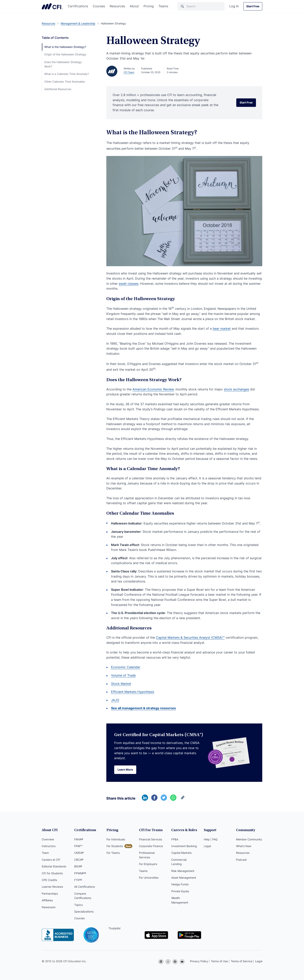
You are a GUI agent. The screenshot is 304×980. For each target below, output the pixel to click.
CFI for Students (52, 873)
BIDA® (78, 866)
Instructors (49, 846)
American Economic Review (153, 389)
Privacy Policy (199, 961)
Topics (78, 905)
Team (45, 853)
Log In (234, 6)
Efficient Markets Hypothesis (133, 692)
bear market (222, 329)
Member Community (249, 839)
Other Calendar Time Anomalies (65, 82)
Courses (99, 6)
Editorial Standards (54, 866)
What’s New (244, 846)
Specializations (84, 911)
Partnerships (50, 894)
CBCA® (79, 860)
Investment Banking (184, 846)
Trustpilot (114, 928)
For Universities (149, 878)
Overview (48, 839)
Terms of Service (242, 961)
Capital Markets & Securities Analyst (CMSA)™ (190, 637)
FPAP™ (78, 846)
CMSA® (79, 853)
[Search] (201, 6)
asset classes (129, 284)
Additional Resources (58, 89)
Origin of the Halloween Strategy (65, 54)
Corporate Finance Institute (52, 6)
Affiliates (47, 900)
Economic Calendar (126, 667)
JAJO (115, 700)
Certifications (78, 6)
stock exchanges (236, 389)
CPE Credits (49, 880)
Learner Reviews (52, 887)
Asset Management (184, 878)
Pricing (149, 6)
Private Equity (180, 891)
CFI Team (129, 72)
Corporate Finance (151, 846)
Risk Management (183, 871)
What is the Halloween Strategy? (65, 47)
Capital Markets (181, 853)
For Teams (113, 853)
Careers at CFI (51, 860)
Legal (207, 846)
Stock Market (121, 684)
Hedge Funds (180, 884)
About (134, 6)
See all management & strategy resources (143, 708)
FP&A (175, 839)
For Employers (148, 864)
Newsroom (49, 907)
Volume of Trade (123, 675)
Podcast (241, 860)
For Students (115, 846)
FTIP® (78, 880)
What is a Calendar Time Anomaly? (67, 74)
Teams (163, 6)
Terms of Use (219, 961)
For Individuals (116, 839)
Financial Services (151, 839)
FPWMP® (80, 873)
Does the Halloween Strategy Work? (63, 64)
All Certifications (85, 887)
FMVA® (79, 839)
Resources (117, 6)
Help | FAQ (211, 839)
